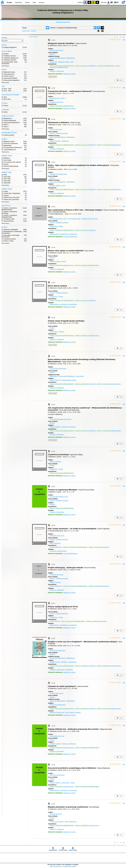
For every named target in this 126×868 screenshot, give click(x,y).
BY (97, 2)
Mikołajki (52, 504)
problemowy (56, 547)
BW (89, 2)
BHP (72, 62)
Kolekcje (33, 31)
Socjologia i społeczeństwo (58, 551)
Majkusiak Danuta (57, 775)
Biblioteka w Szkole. (69, 74)
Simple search (26, 31)
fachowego (85, 66)
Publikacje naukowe (62, 222)
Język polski (53, 332)
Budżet (64, 261)
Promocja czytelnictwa (69, 427)
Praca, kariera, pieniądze (73, 712)
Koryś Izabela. (74, 219)
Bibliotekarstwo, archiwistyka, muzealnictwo (63, 234)
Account (42, 2)
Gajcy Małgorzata (57, 736)
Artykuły (52, 54)
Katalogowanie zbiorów (69, 380)
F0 (108, 2)
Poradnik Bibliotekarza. (70, 237)
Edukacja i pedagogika (57, 71)
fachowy (55, 621)
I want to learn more (56, 866)
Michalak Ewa (56, 814)
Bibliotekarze (71, 58)
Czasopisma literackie (57, 102)
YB (93, 2)
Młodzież (64, 662)
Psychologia (69, 670)
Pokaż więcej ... (6, 66)
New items (19, 2)
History (27, 2)
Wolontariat (65, 141)
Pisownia (61, 332)
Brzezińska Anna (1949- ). (58, 98)
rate (124, 40)
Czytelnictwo (54, 226)
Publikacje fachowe (62, 133)
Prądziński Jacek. (57, 536)
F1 (112, 2)
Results (9, 2)
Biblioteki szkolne (64, 62)
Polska (61, 226)
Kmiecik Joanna (56, 50)
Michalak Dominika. (90, 219)
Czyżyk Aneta (56, 129)
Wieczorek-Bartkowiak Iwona (61, 419)
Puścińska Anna (57, 575)
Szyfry (64, 186)
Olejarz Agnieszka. (55, 462)
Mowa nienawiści (55, 543)
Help (34, 2)
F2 (116, 2)
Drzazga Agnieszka (58, 650)
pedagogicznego (109, 145)
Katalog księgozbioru (63, 22)
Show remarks (53, 77)
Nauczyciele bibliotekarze (58, 58)
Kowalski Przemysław (58, 174)
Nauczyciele (53, 62)
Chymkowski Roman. (58, 219)
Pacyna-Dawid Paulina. (59, 497)
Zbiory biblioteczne (71, 822)
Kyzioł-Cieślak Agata (58, 368)
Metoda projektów (55, 582)
